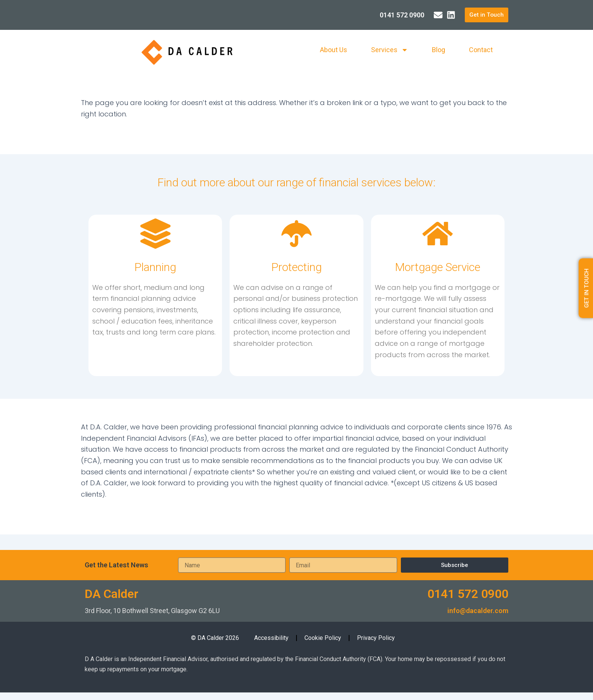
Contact (481, 50)
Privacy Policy (376, 638)
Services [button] (390, 50)
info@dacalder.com (478, 611)
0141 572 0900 (468, 594)
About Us (334, 50)
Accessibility (271, 638)
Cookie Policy (323, 638)
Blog (439, 50)
